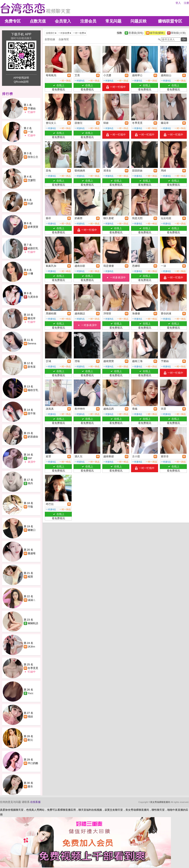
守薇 (30, 507)
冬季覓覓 (33, 668)
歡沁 (30, 740)
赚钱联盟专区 (170, 21)
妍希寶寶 (33, 227)
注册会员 (88, 21)
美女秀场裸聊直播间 (160, 802)
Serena (32, 343)
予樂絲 (32, 108)
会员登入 (63, 21)
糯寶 (30, 577)
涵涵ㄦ (32, 600)
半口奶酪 (33, 763)
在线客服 (35, 802)
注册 (186, 3)
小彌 (30, 273)
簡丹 (30, 483)
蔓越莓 (32, 553)
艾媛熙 (32, 180)
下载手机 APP (21, 34)
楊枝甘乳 (33, 390)
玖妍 (30, 204)
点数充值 (38, 21)
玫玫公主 (33, 157)
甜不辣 (32, 413)
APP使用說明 (21, 78)
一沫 (30, 132)
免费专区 (13, 21)
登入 (178, 3)
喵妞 (30, 717)
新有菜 (32, 367)
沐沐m (31, 647)
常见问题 (113, 21)
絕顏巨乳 (33, 248)
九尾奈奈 (33, 297)
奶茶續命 (33, 437)
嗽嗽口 (32, 530)
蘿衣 (30, 786)
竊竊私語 (33, 623)
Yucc (31, 693)
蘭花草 (32, 318)
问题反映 (139, 21)
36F (30, 458)
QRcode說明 (21, 82)
